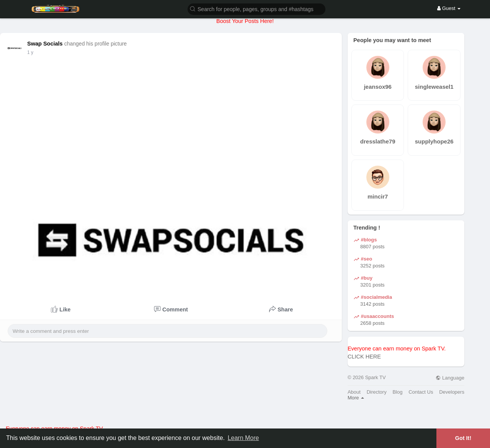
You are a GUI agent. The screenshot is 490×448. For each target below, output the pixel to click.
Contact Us (421, 392)
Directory (377, 392)
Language (450, 378)
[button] (256, 9)
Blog (397, 392)
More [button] (356, 398)
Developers (452, 392)
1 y (30, 52)
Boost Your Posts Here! (245, 21)
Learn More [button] (243, 438)
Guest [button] (449, 8)
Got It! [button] (463, 438)
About (354, 392)
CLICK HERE (364, 357)
